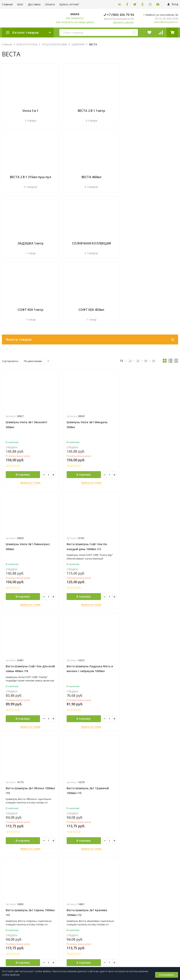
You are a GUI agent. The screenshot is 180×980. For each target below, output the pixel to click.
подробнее (10, 803)
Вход (173, 4)
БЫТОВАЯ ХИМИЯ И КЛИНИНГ (107, 839)
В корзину (22, 406)
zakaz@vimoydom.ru (166, 22)
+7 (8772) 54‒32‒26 (104, 935)
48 (146, 292)
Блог (20, 4)
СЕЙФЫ (94, 881)
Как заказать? (75, 18)
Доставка (34, 4)
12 (122, 292)
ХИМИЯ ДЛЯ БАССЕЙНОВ (105, 898)
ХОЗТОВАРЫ (97, 904)
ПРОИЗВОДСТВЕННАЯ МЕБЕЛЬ (108, 875)
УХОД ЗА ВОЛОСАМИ (54, 44)
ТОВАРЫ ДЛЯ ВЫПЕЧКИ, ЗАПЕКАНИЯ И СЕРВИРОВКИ (121, 892)
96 (154, 292)
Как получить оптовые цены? (75, 22)
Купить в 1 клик (30, 414)
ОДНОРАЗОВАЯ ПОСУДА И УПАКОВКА (112, 869)
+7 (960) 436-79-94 (119, 15)
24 (130, 292)
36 (138, 292)
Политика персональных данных (19, 867)
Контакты (8, 959)
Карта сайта (46, 867)
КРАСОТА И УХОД (27, 44)
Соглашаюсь (167, 975)
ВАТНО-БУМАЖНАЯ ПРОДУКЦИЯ (109, 845)
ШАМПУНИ (78, 44)
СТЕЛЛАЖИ (97, 887)
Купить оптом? (69, 4)
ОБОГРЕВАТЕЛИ (99, 863)
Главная (7, 44)
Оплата (50, 4)
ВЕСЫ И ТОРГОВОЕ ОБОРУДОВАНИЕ (111, 851)
